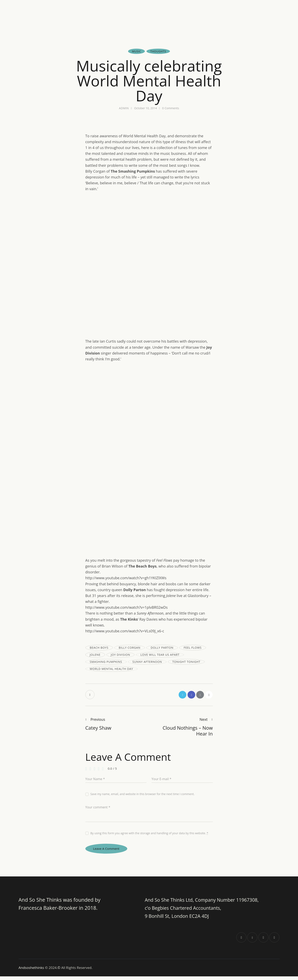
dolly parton (162, 648)
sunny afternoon (147, 662)
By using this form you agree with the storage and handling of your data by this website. (149, 835)
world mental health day (111, 669)
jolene (95, 655)
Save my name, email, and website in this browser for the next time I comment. (143, 796)
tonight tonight (186, 662)
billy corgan (130, 648)
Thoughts (158, 51)
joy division (121, 655)
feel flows (193, 648)
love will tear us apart (160, 655)
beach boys (99, 648)
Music (136, 51)
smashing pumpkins (106, 662)
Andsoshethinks (32, 971)
